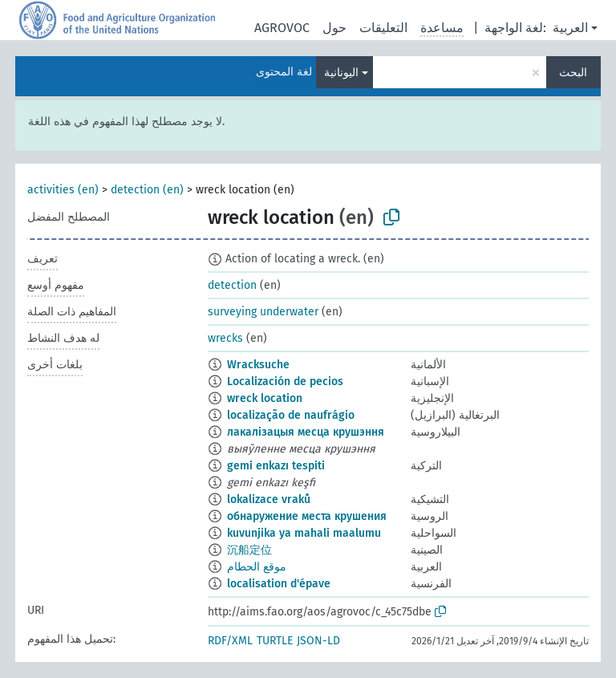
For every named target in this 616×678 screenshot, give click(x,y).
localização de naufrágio (291, 415)
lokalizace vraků (269, 499)
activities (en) (63, 190)
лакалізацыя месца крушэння (306, 432)
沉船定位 (249, 550)
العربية (570, 28)
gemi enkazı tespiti (276, 466)
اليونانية (341, 73)
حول (334, 28)
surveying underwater (263, 312)
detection (232, 285)
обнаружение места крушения (307, 516)
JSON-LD (318, 641)
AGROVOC (282, 28)
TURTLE (275, 641)
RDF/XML (230, 641)
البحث (573, 73)
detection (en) (147, 190)
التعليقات (383, 28)
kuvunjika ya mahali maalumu (304, 533)
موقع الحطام (257, 567)
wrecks (225, 338)
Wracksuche (258, 365)
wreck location (265, 398)
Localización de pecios (285, 382)
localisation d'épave (279, 584)
